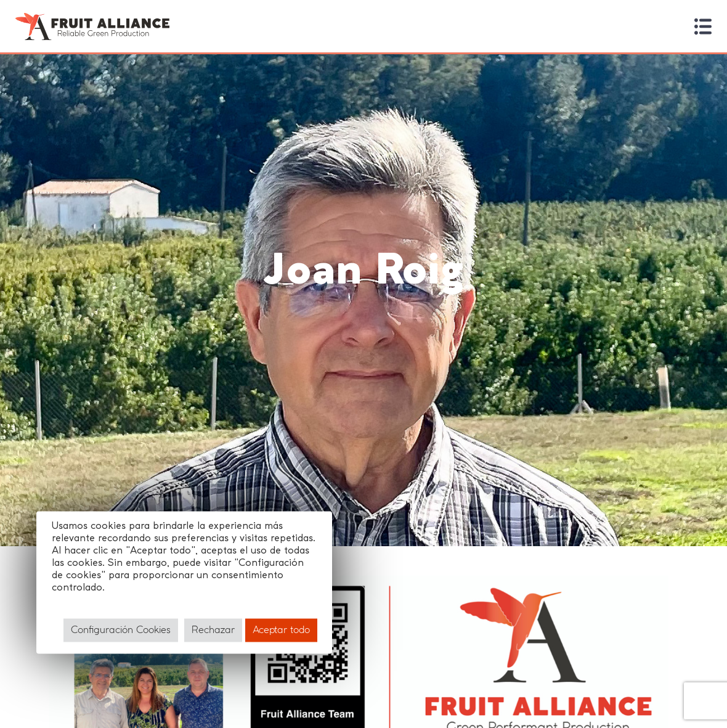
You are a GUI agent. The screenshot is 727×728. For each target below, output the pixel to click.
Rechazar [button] (213, 630)
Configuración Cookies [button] (121, 630)
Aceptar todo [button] (281, 630)
